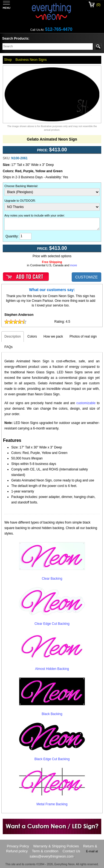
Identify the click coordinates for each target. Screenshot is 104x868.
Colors (32, 336)
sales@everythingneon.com (52, 856)
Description (13, 336)
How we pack (53, 336)
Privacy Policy (18, 846)
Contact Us (71, 851)
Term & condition (45, 851)
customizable (86, 403)
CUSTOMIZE (86, 277)
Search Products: (16, 39)
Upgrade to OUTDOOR (20, 201)
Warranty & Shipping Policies (56, 846)
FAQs (8, 347)
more (73, 265)
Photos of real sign (83, 336)
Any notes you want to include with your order (34, 215)
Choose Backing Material (21, 186)
